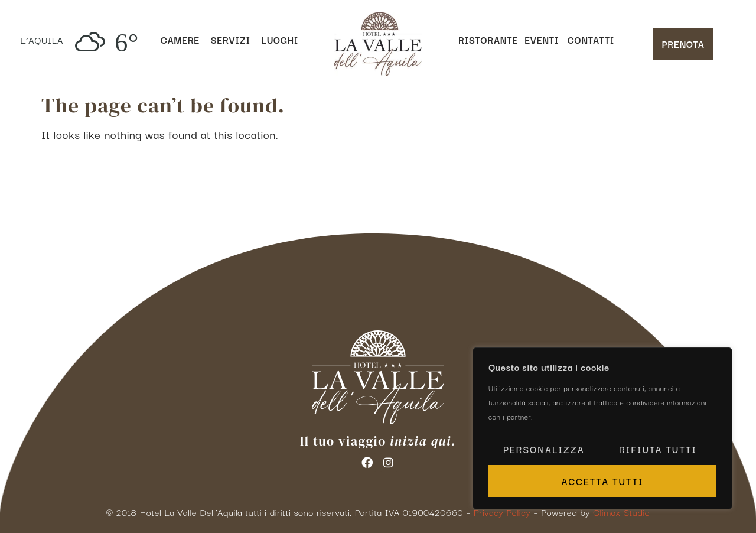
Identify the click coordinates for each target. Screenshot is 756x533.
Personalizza (544, 449)
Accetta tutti (602, 481)
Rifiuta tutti (658, 449)
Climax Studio (621, 512)
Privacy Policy (502, 512)
